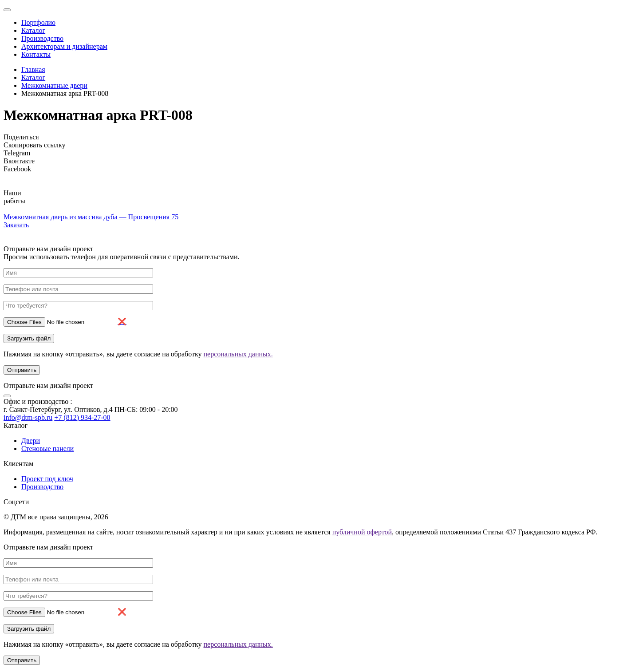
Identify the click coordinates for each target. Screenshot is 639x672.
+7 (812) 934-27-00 (82, 417)
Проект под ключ (47, 479)
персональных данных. (238, 354)
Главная (33, 69)
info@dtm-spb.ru (28, 417)
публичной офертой (362, 532)
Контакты (36, 54)
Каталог (33, 30)
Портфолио (38, 22)
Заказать (16, 225)
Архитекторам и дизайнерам (64, 46)
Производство (42, 38)
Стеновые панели (47, 449)
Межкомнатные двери (54, 85)
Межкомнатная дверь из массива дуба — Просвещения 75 (91, 217)
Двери (31, 441)
